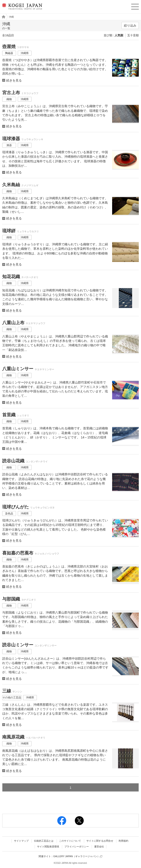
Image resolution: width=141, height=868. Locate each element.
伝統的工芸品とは (44, 841)
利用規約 (123, 841)
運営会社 (99, 847)
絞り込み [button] (130, 25)
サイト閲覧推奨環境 (48, 847)
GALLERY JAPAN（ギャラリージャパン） (78, 856)
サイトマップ (21, 841)
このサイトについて (70, 841)
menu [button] (135, 6)
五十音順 (133, 35)
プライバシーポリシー (77, 847)
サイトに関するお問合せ (100, 841)
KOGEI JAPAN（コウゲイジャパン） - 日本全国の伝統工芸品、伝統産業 (22, 10)
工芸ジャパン (2, 17)
